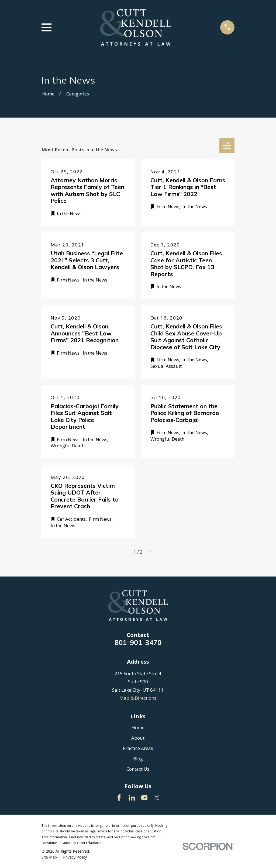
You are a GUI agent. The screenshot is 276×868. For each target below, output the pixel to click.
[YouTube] (144, 798)
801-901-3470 (138, 642)
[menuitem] (49, 857)
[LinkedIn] (132, 798)
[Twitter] (157, 798)
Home (138, 727)
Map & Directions (138, 698)
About (138, 738)
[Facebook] (119, 798)
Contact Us (138, 769)
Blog (138, 759)
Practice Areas (138, 748)
